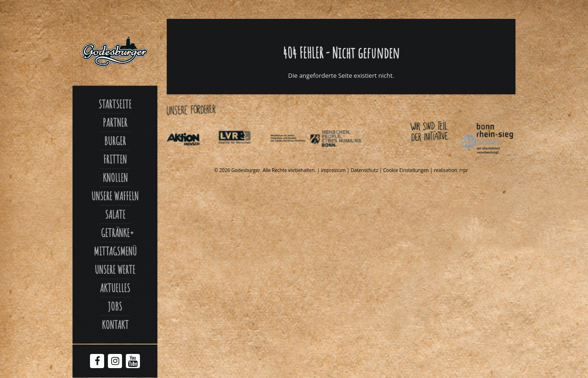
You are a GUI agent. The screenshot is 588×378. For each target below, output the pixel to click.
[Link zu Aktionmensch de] (192, 156)
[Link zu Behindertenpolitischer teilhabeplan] (346, 156)
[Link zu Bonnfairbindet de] (444, 156)
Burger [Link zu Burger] (115, 141)
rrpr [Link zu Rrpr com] (464, 170)
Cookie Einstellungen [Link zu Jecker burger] (406, 170)
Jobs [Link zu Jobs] (115, 306)
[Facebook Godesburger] (97, 362)
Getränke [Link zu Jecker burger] (115, 233)
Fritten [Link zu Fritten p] (115, 159)
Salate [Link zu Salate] (115, 214)
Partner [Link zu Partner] (115, 123)
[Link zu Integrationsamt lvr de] (243, 156)
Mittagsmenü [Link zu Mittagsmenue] (115, 251)
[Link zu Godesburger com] (115, 52)
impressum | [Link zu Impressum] (336, 170)
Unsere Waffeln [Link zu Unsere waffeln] (115, 196)
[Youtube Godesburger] (133, 363)
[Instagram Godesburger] (115, 362)
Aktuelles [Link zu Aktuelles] (115, 288)
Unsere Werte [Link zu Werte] (115, 270)
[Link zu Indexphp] (295, 156)
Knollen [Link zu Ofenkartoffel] (115, 178)
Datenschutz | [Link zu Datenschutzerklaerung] (367, 170)
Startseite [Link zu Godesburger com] (115, 104)
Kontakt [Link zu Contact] (115, 325)
